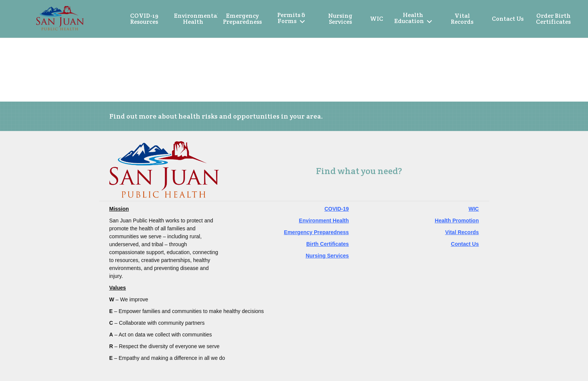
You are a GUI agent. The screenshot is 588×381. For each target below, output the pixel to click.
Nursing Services (327, 256)
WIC (474, 209)
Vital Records (462, 232)
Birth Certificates (328, 244)
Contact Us (465, 244)
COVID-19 (337, 209)
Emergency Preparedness (316, 232)
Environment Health (324, 221)
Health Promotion (457, 221)
